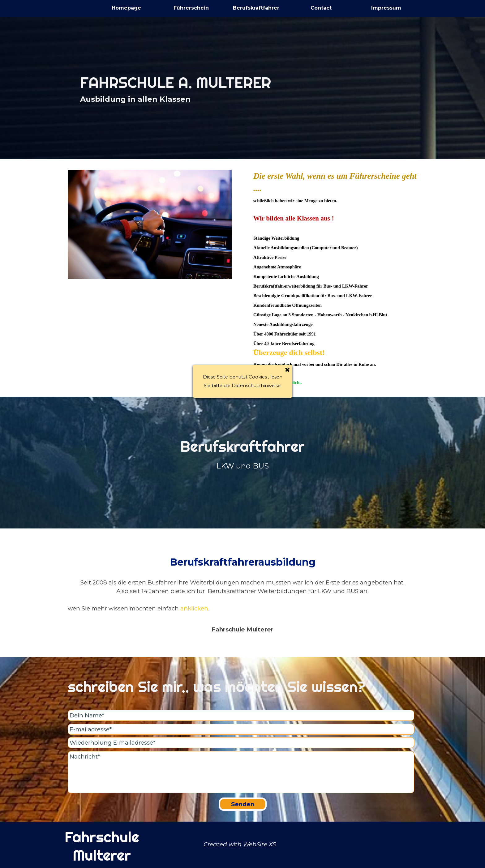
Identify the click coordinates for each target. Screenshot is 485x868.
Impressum (386, 8)
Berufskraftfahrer (256, 8)
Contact (321, 8)
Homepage (126, 8)
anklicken (194, 608)
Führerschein (191, 8)
